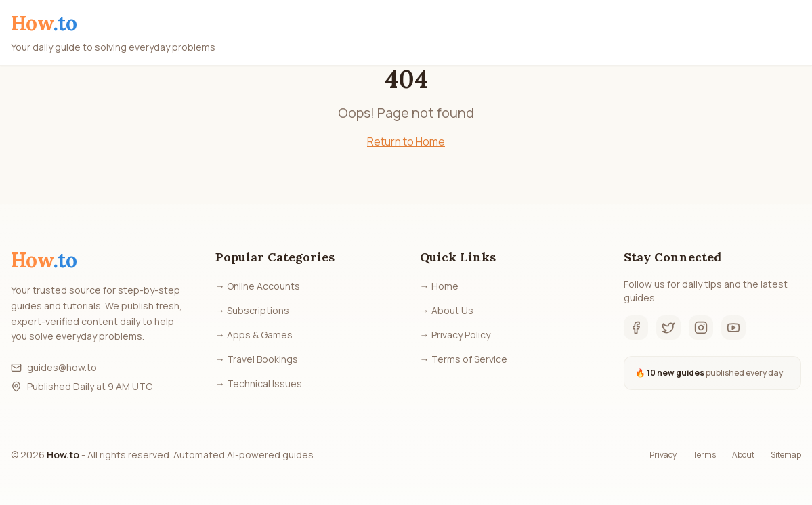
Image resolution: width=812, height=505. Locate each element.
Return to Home (406, 141)
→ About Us (447, 310)
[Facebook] (636, 328)
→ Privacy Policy (455, 335)
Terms (704, 455)
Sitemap (786, 455)
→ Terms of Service (464, 359)
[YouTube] (733, 328)
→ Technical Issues (259, 383)
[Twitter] (668, 328)
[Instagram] (701, 328)
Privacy (663, 455)
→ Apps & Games (254, 335)
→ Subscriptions (252, 310)
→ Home (439, 286)
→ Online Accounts (258, 286)
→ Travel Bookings (257, 359)
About (743, 455)
